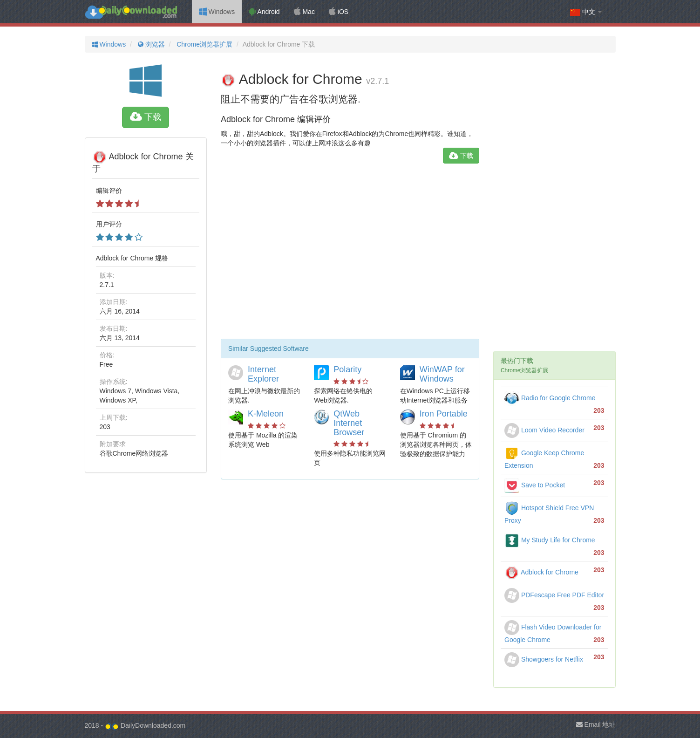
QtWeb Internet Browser (349, 423)
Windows (217, 12)
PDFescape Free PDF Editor (554, 595)
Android (264, 12)
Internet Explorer (263, 374)
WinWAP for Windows (442, 374)
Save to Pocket (535, 485)
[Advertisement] (350, 255)
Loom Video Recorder (544, 430)
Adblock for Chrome (541, 572)
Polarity (347, 369)
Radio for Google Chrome (550, 398)
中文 (586, 12)
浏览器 (150, 44)
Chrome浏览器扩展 (204, 44)
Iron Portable (444, 414)
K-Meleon (266, 414)
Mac (304, 12)
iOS (339, 12)
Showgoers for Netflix (544, 659)
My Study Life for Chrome (550, 540)
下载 (146, 117)
